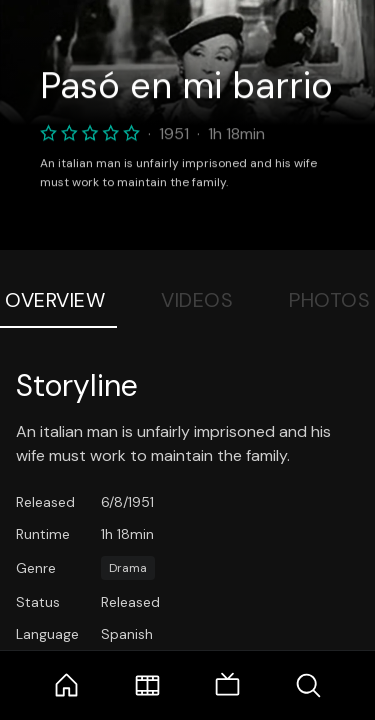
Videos (197, 300)
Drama (128, 568)
